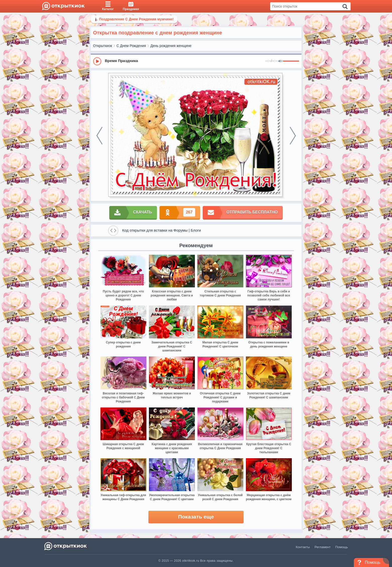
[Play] (97, 61)
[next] (293, 136)
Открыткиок (103, 46)
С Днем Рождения (131, 46)
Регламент (323, 547)
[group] (196, 61)
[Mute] (280, 61)
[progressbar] (291, 61)
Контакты (303, 547)
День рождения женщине (171, 46)
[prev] (99, 136)
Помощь (342, 547)
